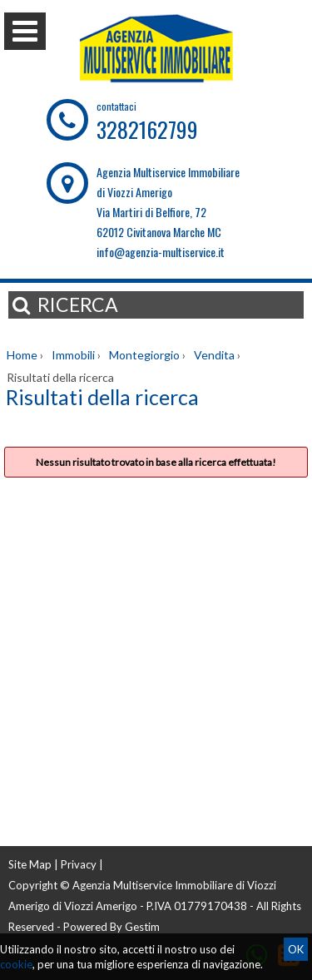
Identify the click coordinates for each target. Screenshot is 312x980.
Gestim (142, 927)
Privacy (79, 864)
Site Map (30, 864)
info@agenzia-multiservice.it (161, 252)
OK (296, 949)
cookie (16, 964)
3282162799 (147, 129)
